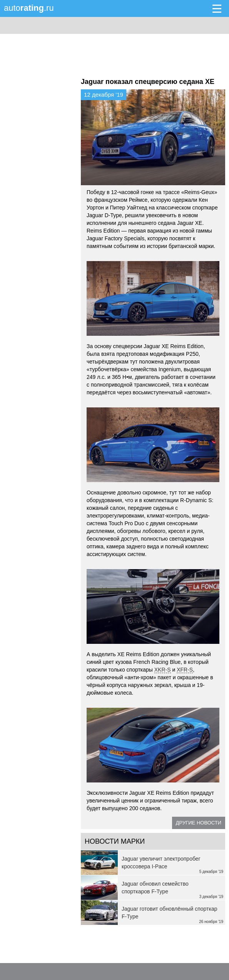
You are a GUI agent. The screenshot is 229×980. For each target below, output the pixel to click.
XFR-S (185, 670)
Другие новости (199, 823)
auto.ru (29, 8)
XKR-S (163, 670)
